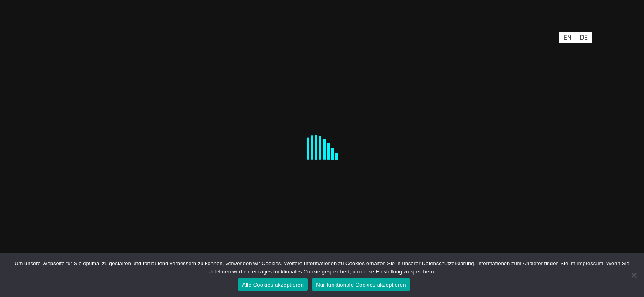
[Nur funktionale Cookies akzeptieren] (634, 275)
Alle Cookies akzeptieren (273, 285)
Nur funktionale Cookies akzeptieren (361, 285)
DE (584, 37)
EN (568, 37)
